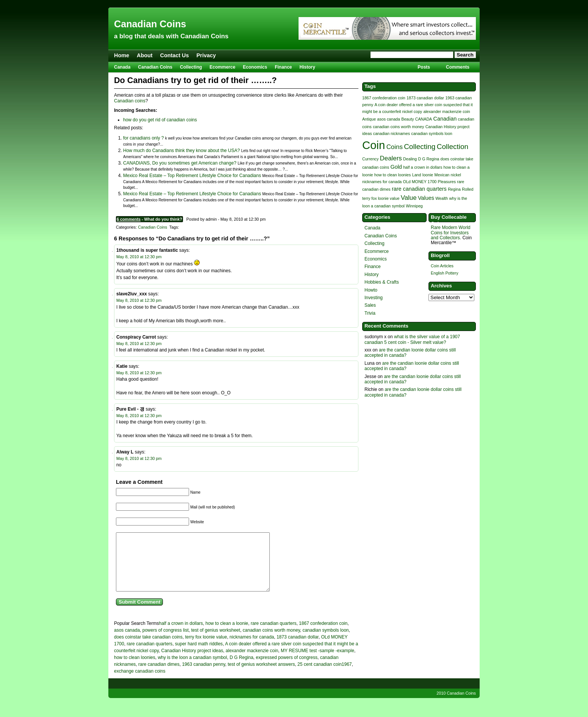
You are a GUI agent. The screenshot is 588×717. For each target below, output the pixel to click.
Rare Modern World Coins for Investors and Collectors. (450, 232)
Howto (371, 290)
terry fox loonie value (206, 648)
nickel (456, 175)
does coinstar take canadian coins (148, 648)
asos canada (127, 642)
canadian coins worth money (271, 642)
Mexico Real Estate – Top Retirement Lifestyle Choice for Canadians (192, 176)
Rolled (468, 189)
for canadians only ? (143, 138)
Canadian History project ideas (192, 662)
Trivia (370, 313)
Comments (458, 67)
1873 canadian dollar (298, 648)
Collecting (191, 67)
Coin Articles (442, 266)
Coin (374, 145)
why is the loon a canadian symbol (192, 669)
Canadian (445, 119)
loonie (428, 175)
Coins (395, 147)
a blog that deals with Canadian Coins (171, 36)
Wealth (442, 198)
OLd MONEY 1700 (420, 182)
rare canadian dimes (159, 676)
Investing (374, 298)
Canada (122, 67)
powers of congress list (166, 642)
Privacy (206, 55)
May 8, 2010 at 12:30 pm (139, 257)
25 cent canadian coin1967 (324, 676)
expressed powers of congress (287, 669)
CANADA (424, 119)
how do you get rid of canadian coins (160, 120)
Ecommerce (222, 67)
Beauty (407, 119)
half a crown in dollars (181, 635)
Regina (454, 189)
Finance (283, 67)
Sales (370, 305)
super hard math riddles (199, 655)
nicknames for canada (252, 648)
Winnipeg (414, 206)
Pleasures (447, 182)
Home (122, 55)
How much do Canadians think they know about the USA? (181, 151)
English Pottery (445, 273)
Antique (369, 119)
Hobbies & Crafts (382, 282)
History (307, 67)
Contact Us (175, 55)
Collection (453, 147)
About (145, 55)
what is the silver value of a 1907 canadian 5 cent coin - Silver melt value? (412, 339)
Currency (370, 159)
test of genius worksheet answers (261, 676)
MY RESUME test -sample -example (317, 662)
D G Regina (242, 669)
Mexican (442, 175)
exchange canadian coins (140, 682)
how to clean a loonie (227, 635)
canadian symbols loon (325, 642)
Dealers (391, 158)
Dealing (410, 159)
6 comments (129, 219)
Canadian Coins (150, 24)
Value (409, 198)
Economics (255, 67)
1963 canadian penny (203, 676)
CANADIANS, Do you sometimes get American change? (180, 163)
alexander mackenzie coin (252, 662)
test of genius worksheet (215, 642)
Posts (424, 67)
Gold (396, 167)
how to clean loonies (135, 669)
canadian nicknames (392, 133)
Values (426, 198)
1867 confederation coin (323, 635)
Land (417, 175)
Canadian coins (130, 101)
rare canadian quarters (274, 635)
